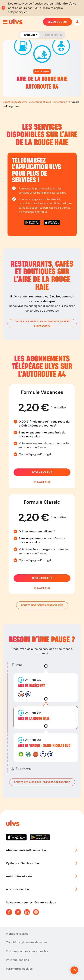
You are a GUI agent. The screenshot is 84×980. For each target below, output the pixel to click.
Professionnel (53, 35)
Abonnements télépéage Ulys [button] (42, 850)
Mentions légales (17, 934)
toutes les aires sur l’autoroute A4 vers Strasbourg (42, 324)
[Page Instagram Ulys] (36, 912)
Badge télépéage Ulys (15, 102)
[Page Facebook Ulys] (9, 912)
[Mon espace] (77, 22)
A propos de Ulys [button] (42, 889)
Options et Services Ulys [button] (42, 863)
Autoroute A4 (61, 102)
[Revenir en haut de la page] (74, 970)
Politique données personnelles (27, 951)
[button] (42, 482)
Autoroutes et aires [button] (42, 876)
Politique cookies (17, 960)
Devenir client (58, 22)
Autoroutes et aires (40, 102)
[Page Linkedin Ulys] (27, 912)
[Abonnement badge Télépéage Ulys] (16, 22)
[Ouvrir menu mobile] (5, 22)
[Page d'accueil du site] (12, 824)
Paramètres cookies (19, 969)
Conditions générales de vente (26, 942)
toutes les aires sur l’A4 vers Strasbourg (42, 782)
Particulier (30, 35)
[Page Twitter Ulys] (18, 912)
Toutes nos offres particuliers (42, 605)
